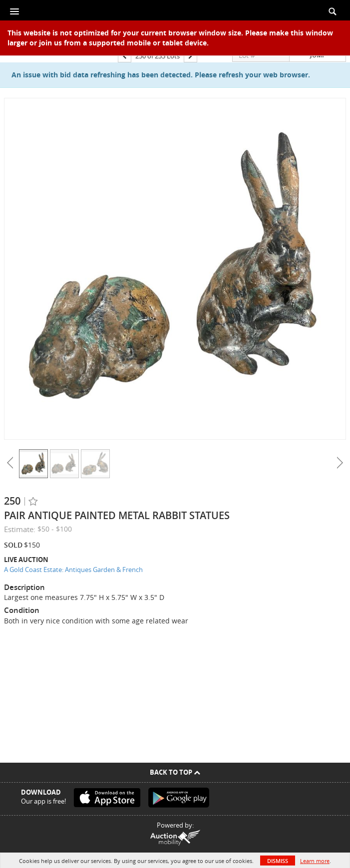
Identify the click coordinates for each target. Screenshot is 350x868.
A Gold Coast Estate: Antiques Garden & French (73, 570)
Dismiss (278, 861)
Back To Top (175, 772)
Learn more (315, 861)
